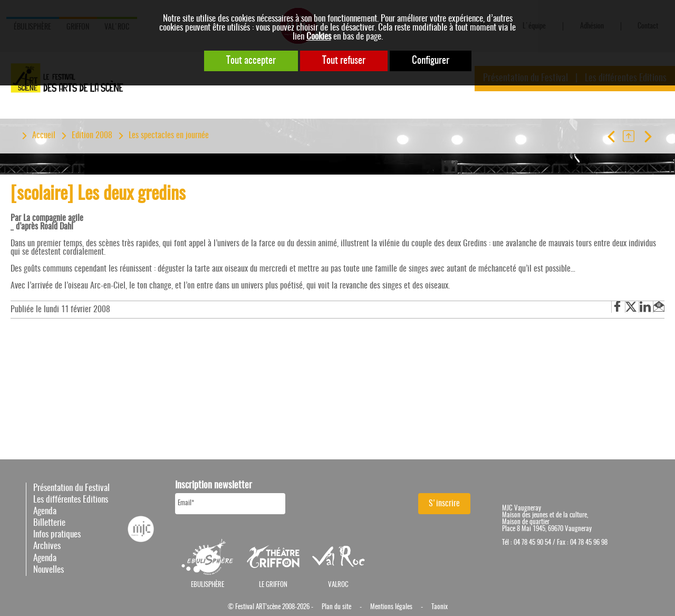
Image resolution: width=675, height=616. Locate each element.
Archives (47, 546)
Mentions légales (391, 607)
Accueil (44, 136)
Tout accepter (251, 61)
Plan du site (336, 607)
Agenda (45, 511)
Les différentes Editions (71, 500)
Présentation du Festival (71, 488)
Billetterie (49, 523)
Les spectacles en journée (169, 136)
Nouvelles (49, 570)
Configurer (431, 61)
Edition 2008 (92, 136)
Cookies (319, 37)
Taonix (440, 607)
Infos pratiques (57, 535)
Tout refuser (344, 61)
